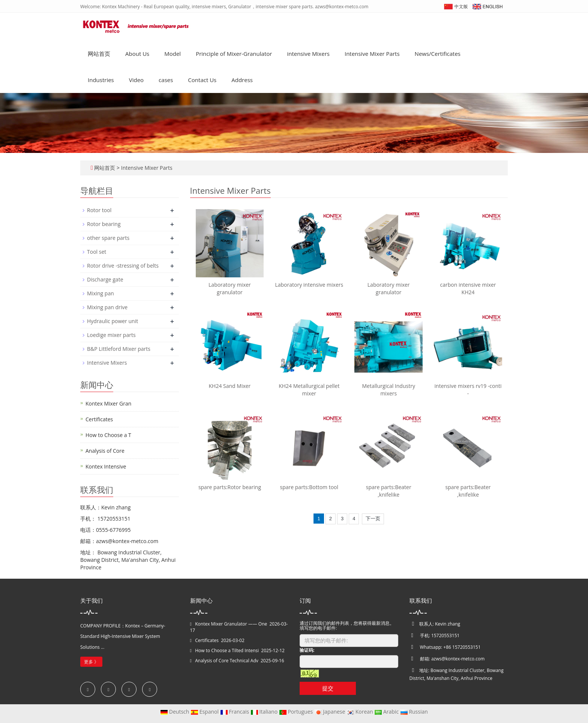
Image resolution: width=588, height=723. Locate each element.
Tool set (97, 252)
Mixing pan (100, 293)
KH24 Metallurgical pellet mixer (309, 390)
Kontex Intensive (106, 466)
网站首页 (99, 54)
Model (172, 54)
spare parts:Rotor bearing (230, 487)
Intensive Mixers (107, 363)
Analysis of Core (105, 451)
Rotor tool (99, 210)
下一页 (373, 519)
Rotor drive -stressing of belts (123, 266)
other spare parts (108, 238)
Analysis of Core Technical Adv (226, 661)
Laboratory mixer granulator (230, 288)
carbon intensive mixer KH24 (468, 288)
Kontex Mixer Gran (108, 403)
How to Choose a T (108, 435)
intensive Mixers (308, 54)
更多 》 (91, 662)
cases (166, 80)
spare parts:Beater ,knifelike (389, 491)
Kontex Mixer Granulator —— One (231, 624)
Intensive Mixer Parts (372, 54)
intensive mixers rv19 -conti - (468, 390)
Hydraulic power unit (112, 321)
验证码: (307, 650)
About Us (137, 54)
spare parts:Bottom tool (309, 487)
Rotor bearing (104, 224)
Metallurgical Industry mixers (388, 390)
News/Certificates (438, 54)
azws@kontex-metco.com (458, 659)
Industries (101, 80)
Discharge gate (105, 279)
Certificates (99, 419)
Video (136, 80)
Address (242, 80)
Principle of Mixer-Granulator (234, 54)
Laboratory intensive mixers (309, 285)
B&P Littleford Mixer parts (119, 349)
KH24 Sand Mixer (230, 386)
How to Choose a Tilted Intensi (227, 650)
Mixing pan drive (107, 307)
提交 (328, 688)
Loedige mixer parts (111, 335)
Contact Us (202, 80)
